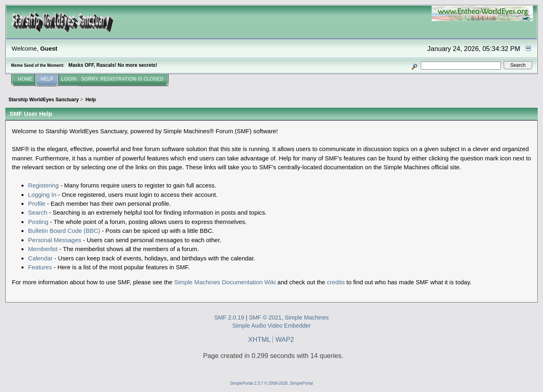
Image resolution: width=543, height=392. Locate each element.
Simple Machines (307, 317)
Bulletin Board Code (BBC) (64, 231)
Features (40, 267)
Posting (38, 222)
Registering (43, 185)
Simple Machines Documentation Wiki (225, 282)
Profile (36, 203)
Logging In (42, 195)
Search (37, 212)
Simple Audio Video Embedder (272, 326)
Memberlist (43, 249)
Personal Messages (54, 240)
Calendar (40, 258)
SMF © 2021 (265, 317)
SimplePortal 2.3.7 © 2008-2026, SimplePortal (271, 383)
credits (336, 282)
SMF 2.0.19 (229, 317)
